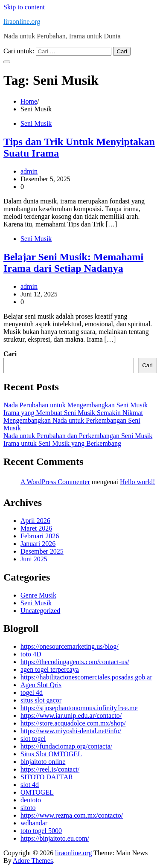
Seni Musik (36, 123)
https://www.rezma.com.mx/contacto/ (72, 815)
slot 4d (30, 785)
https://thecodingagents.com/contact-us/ (75, 662)
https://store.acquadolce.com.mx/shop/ (73, 723)
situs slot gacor (41, 700)
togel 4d (32, 692)
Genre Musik (38, 595)
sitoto (28, 808)
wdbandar (34, 823)
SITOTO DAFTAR (47, 777)
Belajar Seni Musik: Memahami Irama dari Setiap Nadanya (73, 263)
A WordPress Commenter (55, 482)
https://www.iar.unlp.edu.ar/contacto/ (71, 716)
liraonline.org (22, 22)
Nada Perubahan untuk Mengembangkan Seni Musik (76, 405)
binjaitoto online (43, 762)
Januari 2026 (38, 544)
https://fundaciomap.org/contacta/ (66, 746)
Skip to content (24, 7)
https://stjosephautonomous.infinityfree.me (79, 708)
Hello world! (137, 482)
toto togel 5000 (41, 831)
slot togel (33, 739)
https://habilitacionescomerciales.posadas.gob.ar (86, 677)
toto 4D (31, 654)
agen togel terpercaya (50, 669)
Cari (10, 354)
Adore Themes (33, 861)
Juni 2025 (34, 559)
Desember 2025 (42, 551)
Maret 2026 (36, 528)
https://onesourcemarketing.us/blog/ (70, 646)
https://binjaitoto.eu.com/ (55, 838)
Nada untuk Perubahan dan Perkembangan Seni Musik (78, 436)
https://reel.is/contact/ (50, 769)
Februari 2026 (40, 536)
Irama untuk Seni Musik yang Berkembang (62, 443)
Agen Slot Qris (41, 685)
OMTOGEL (37, 792)
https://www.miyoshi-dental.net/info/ (71, 731)
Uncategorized (40, 611)
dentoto (31, 800)
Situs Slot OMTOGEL (51, 754)
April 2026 (35, 521)
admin (29, 171)
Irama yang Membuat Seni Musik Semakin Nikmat (73, 413)
